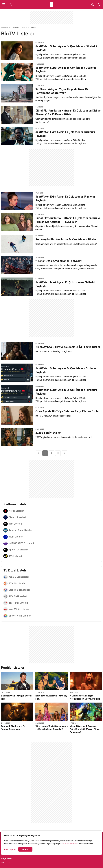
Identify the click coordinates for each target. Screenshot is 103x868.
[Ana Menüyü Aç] (4, 4)
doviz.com (5, 862)
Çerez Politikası (70, 844)
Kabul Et (25, 849)
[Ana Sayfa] (52, 4)
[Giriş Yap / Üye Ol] (93, 4)
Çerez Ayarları (10, 849)
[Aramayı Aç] (10, 4)
